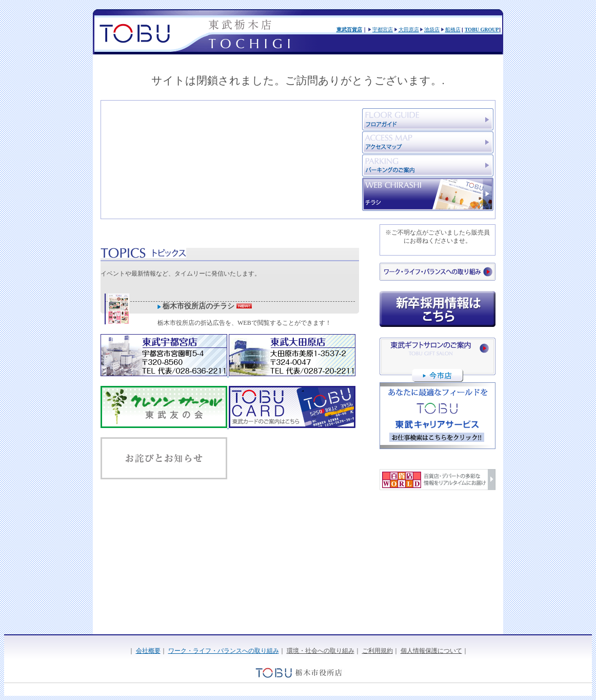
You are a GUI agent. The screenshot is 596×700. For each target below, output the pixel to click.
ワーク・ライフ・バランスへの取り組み (224, 651)
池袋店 (432, 30)
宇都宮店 (383, 30)
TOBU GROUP (482, 30)
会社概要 (148, 651)
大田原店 (409, 30)
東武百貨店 (349, 30)
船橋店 (453, 30)
